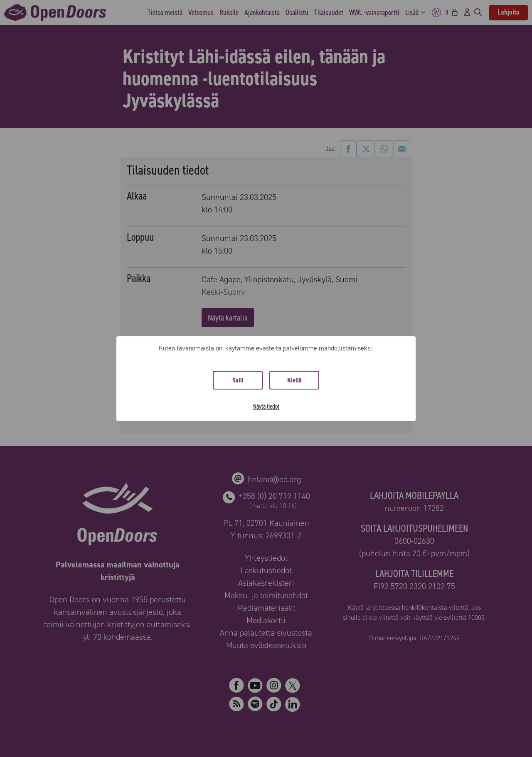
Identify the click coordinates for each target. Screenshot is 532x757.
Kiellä (294, 380)
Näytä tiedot (266, 406)
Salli (238, 380)
